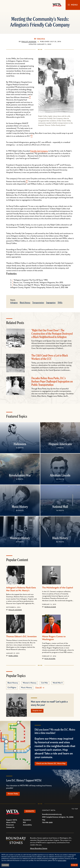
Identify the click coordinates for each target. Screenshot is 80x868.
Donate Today (14, 795)
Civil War (45, 683)
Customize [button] (5, 865)
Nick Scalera (50, 659)
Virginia (41, 39)
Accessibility (27, 826)
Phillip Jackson (29, 42)
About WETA (11, 823)
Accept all (74, 865)
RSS (24, 823)
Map (44, 821)
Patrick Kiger (50, 607)
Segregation (51, 303)
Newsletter (27, 821)
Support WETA (12, 821)
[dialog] (40, 860)
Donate (31, 812)
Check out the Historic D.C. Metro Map (52, 764)
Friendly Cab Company (39, 151)
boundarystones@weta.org (52, 815)
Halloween (20, 444)
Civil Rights (12, 688)
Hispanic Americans (60, 444)
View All (38, 688)
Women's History (20, 538)
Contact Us (10, 828)
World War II (58, 683)
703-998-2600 (47, 824)
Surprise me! (38, 711)
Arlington (14, 303)
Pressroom (10, 826)
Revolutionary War (20, 475)
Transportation (38, 303)
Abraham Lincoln (60, 475)
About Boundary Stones (39, 849)
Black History (25, 303)
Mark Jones (13, 656)
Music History (20, 507)
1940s (60, 303)
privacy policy (62, 861)
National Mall (60, 507)
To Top (75, 810)
